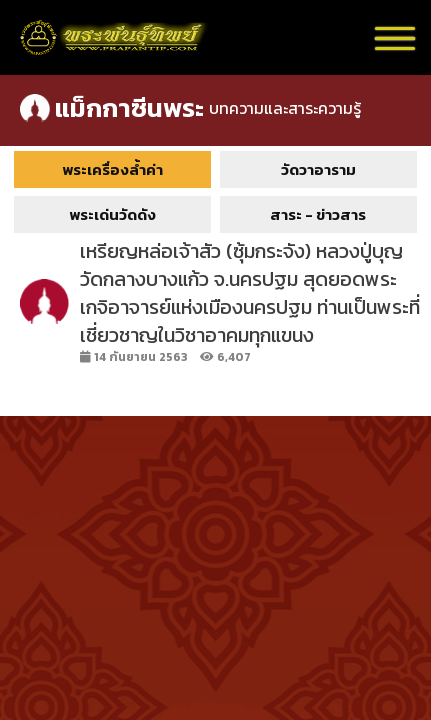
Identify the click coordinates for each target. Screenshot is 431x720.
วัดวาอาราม (318, 169)
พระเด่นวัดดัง (112, 214)
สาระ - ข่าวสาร (318, 214)
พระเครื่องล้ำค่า (112, 169)
